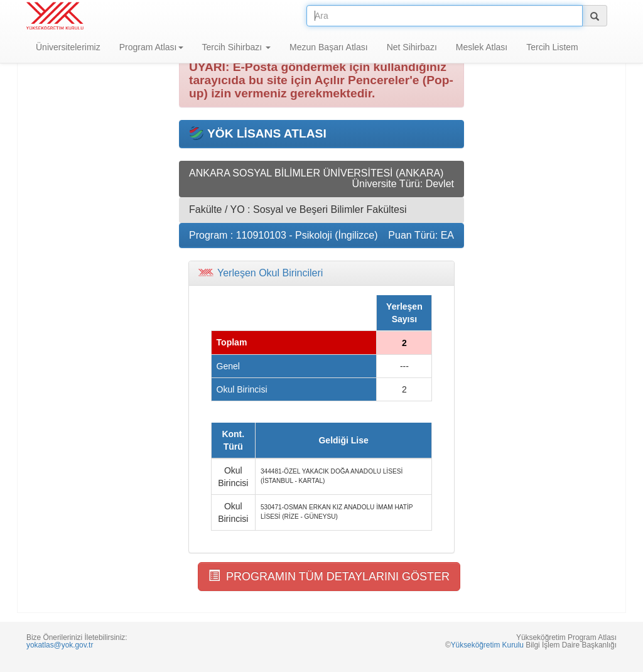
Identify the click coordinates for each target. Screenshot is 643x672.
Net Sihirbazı (412, 47)
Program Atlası (151, 47)
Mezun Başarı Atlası (329, 47)
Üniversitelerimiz (68, 47)
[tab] (321, 273)
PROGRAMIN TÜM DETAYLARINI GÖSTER (329, 576)
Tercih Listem (552, 47)
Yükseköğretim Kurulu (487, 645)
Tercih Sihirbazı (237, 47)
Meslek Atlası (482, 47)
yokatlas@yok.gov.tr (60, 645)
